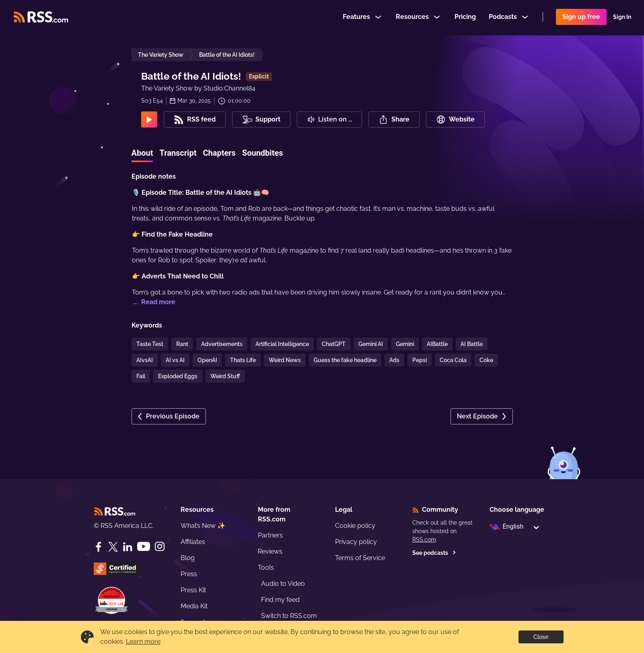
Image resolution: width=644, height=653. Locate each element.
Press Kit (193, 590)
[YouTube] (144, 547)
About (142, 153)
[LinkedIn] (128, 547)
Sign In (622, 18)
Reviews (270, 551)
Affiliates (193, 542)
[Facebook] (99, 547)
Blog (188, 558)
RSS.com (424, 540)
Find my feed (280, 600)
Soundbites (263, 153)
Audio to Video (283, 584)
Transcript (178, 153)
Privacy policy (356, 542)
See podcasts (434, 553)
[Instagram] (160, 547)
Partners (270, 535)
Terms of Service (360, 558)
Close (541, 637)
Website (455, 119)
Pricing (465, 18)
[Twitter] (113, 547)
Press (189, 574)
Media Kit (194, 606)
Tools (266, 568)
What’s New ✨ (203, 526)
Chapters (219, 153)
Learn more (143, 642)
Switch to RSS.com (289, 616)
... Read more (153, 302)
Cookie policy (355, 526)
